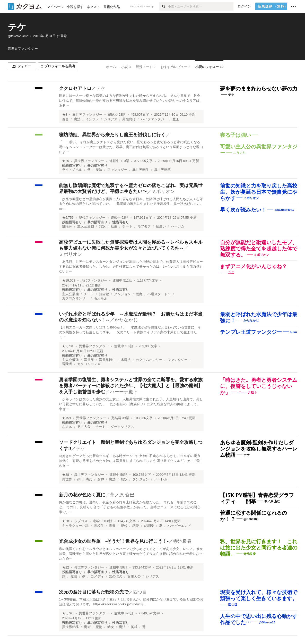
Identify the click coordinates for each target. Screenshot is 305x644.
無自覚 (104, 294)
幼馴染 (149, 526)
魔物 (99, 627)
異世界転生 (141, 170)
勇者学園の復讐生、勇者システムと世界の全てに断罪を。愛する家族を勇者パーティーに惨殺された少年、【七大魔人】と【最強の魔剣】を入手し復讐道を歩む (131, 386)
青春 (112, 526)
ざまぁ (67, 427)
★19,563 (69, 281)
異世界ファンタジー (87, 115)
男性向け (129, 119)
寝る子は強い (236, 135)
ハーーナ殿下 (124, 392)
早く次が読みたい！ (243, 210)
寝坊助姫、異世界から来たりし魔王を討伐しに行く (112, 135)
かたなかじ (126, 320)
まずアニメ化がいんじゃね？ (254, 266)
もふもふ (101, 298)
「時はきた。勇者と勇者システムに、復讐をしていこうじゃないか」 (259, 386)
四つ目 (140, 592)
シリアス (111, 119)
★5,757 (68, 218)
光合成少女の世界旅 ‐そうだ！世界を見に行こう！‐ (114, 541)
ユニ (231, 273)
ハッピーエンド (179, 526)
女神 (101, 479)
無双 (102, 226)
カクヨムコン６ (89, 364)
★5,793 (68, 613)
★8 (65, 115)
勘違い (161, 226)
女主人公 (134, 577)
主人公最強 (86, 226)
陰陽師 (67, 226)
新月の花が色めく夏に (82, 495)
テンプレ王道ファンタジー (251, 332)
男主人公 (84, 427)
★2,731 (68, 346)
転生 (114, 226)
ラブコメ (81, 521)
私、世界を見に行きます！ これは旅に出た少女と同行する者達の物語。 (259, 548)
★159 (66, 418)
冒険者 (67, 364)
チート (127, 226)
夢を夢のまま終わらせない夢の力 (259, 89)
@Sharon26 (267, 622)
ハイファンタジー (154, 119)
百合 (65, 119)
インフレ (92, 119)
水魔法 (126, 360)
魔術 (87, 627)
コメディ (97, 577)
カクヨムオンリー (75, 298)
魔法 (77, 119)
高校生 (99, 526)
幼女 (89, 479)
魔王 (176, 119)
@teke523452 (18, 36)
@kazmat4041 (284, 210)
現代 (124, 526)
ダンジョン (122, 294)
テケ (17, 27)
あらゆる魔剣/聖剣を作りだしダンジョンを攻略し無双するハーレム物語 (259, 449)
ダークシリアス (122, 427)
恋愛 (136, 526)
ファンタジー (117, 170)
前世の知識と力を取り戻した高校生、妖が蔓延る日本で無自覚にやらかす (259, 192)
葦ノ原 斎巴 (122, 495)
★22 (66, 567)
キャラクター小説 (75, 526)
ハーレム (178, 226)
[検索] (163, 6)
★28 (66, 521)
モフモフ (144, 226)
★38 (66, 475)
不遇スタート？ (159, 294)
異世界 (89, 360)
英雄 (134, 627)
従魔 (139, 294)
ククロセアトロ (75, 88)
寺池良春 (182, 541)
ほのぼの (116, 577)
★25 (66, 161)
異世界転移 (163, 170)
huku (293, 332)
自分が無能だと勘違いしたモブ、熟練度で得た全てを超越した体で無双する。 (259, 249)
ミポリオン (163, 191)
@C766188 (251, 519)
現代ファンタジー (92, 218)
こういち (239, 153)
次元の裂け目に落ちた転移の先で (94, 592)
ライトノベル (72, 170)
